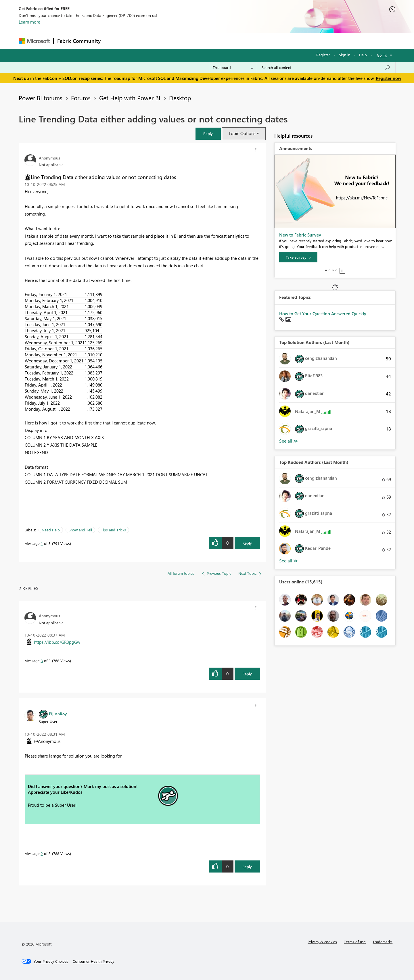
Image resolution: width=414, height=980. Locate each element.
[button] (208, 133)
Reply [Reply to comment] (247, 674)
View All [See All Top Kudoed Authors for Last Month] (289, 561)
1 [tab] (326, 270)
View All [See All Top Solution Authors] (289, 441)
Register (323, 55)
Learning (236, 41)
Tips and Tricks (113, 530)
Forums (114, 41)
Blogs (214, 41)
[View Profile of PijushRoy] (58, 714)
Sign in (345, 55)
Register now (388, 78)
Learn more (29, 22)
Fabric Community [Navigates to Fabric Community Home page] (79, 41)
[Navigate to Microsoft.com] (34, 41)
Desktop (180, 98)
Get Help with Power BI (130, 98)
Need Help (51, 530)
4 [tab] (336, 270)
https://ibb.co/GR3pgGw (57, 642)
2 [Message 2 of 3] (42, 853)
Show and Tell (80, 530)
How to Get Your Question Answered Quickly (323, 314)
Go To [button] (382, 55)
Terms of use (355, 942)
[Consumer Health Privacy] (93, 961)
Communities (188, 41)
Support (260, 41)
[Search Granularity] (233, 68)
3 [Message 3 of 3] (42, 661)
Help (363, 55)
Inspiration (139, 41)
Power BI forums (41, 98)
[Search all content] (326, 68)
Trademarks (383, 942)
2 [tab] (329, 270)
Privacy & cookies (322, 942)
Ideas (163, 41)
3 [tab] (333, 270)
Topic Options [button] (242, 133)
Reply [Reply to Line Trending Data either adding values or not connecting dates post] (247, 543)
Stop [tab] (342, 271)
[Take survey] (298, 257)
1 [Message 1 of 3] (42, 543)
